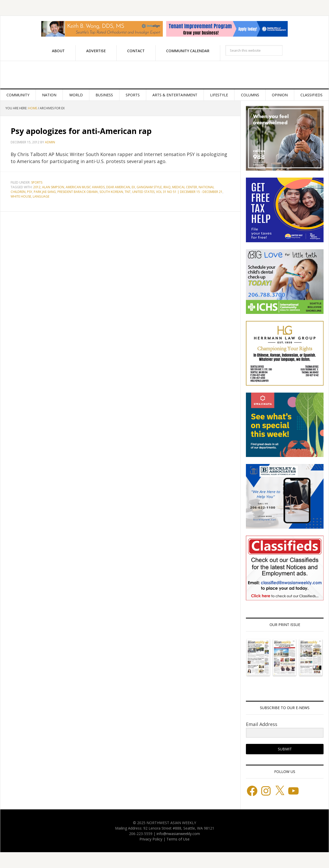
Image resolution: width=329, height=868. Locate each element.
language (41, 196)
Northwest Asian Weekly (164, 75)
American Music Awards (85, 187)
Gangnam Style (149, 187)
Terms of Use (178, 839)
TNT (128, 192)
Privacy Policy (151, 839)
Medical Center (185, 187)
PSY (30, 192)
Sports (37, 182)
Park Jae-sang (45, 192)
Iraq (167, 187)
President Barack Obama (78, 192)
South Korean (111, 192)
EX (133, 187)
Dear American (118, 187)
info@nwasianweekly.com (178, 834)
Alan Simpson (53, 187)
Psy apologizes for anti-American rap (81, 131)
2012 (37, 187)
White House (21, 196)
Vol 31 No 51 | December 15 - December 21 (189, 192)
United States (143, 192)
